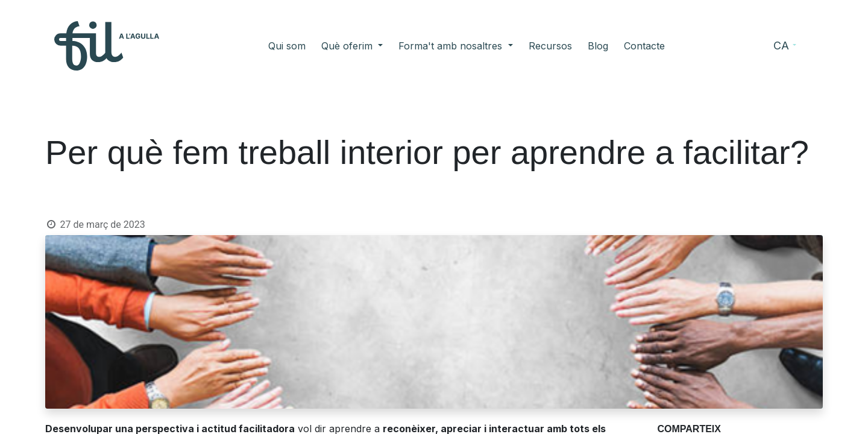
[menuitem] (287, 46)
